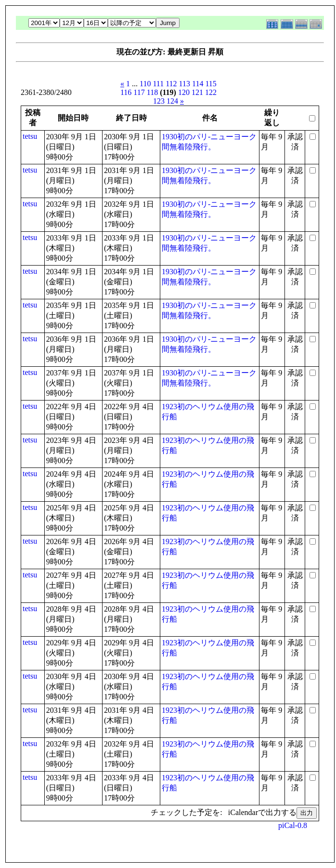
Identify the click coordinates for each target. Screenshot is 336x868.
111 (158, 84)
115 (211, 84)
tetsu (30, 136)
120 (184, 92)
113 (185, 84)
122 (211, 92)
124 (172, 101)
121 (197, 92)
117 (139, 92)
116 (126, 92)
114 (198, 84)
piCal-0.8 (293, 825)
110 (145, 84)
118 (152, 92)
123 (159, 101)
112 (171, 84)
